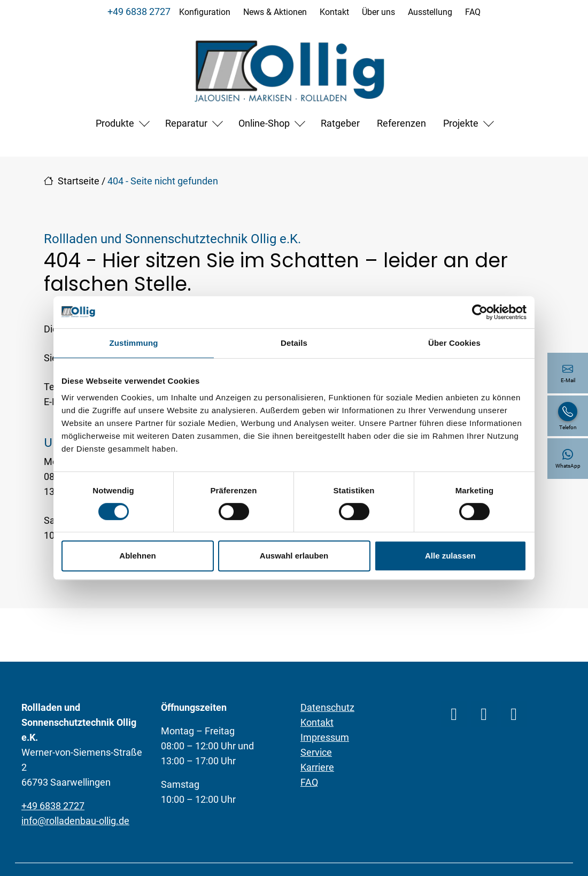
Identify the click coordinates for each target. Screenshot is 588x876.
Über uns (378, 12)
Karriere (317, 767)
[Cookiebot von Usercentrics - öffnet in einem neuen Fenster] (480, 312)
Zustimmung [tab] (134, 343)
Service (316, 752)
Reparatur (186, 123)
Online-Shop (264, 123)
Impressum (325, 737)
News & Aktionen (275, 12)
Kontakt (334, 12)
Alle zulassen (450, 556)
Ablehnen (137, 556)
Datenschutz (327, 707)
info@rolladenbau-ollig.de (75, 821)
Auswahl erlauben (294, 556)
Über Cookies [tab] (454, 343)
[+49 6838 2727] (568, 416)
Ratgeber (340, 123)
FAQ (473, 12)
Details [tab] (294, 343)
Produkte (115, 123)
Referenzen (401, 123)
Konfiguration (205, 12)
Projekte (461, 123)
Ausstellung (430, 12)
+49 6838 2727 (139, 11)
